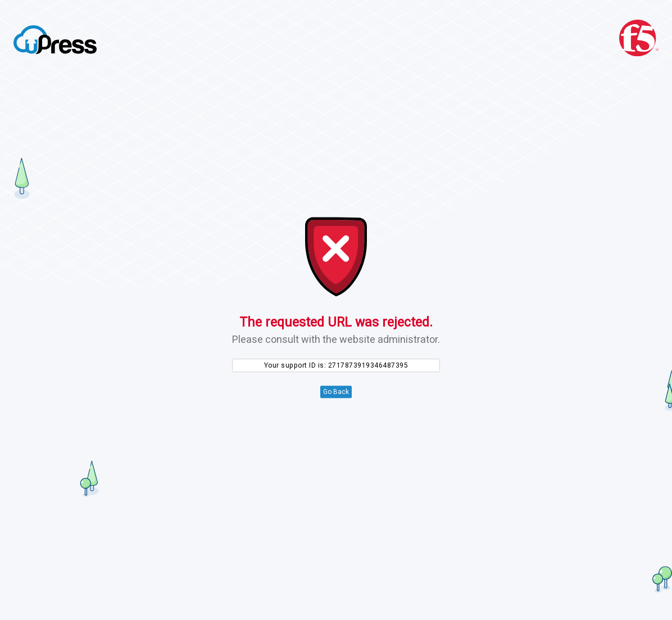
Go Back (336, 392)
